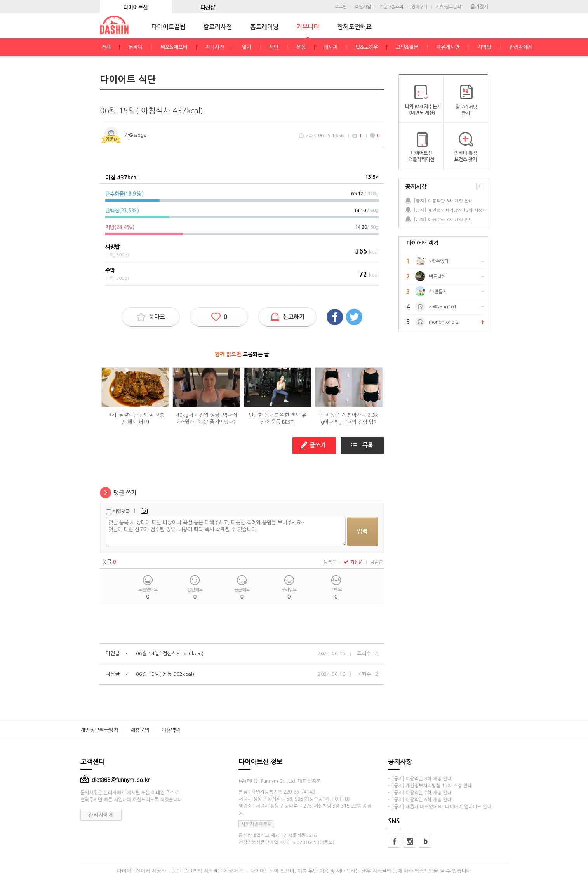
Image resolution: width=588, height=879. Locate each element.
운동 (301, 47)
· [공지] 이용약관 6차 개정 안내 (420, 800)
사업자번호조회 (257, 824)
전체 (106, 47)
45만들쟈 (438, 292)
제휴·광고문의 (448, 7)
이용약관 (171, 730)
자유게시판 (448, 47)
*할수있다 (439, 261)
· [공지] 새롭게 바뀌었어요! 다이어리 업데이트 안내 (440, 807)
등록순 (330, 562)
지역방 (484, 47)
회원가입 (363, 7)
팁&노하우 (367, 47)
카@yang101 (443, 307)
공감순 (377, 562)
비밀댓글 (121, 512)
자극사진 (215, 47)
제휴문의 (140, 730)
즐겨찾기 (479, 7)
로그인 (341, 7)
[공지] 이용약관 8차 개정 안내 (443, 201)
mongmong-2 (444, 322)
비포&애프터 (174, 47)
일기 (247, 47)
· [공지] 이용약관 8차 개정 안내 (420, 779)
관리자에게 (521, 47)
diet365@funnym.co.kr (115, 780)
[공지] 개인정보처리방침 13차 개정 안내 (451, 210)
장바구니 (419, 7)
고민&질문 (407, 47)
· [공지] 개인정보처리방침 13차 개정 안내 (430, 786)
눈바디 (136, 47)
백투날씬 (437, 277)
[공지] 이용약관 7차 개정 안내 (443, 219)
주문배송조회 (391, 7)
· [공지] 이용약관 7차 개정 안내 (420, 793)
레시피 (331, 47)
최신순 (353, 562)
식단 (274, 47)
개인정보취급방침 (99, 730)
